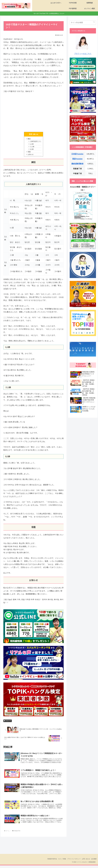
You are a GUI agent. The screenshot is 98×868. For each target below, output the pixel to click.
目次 (31, 134)
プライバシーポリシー (72, 861)
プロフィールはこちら (83, 45)
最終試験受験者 (77, 164)
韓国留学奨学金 (49, 861)
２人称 (32, 147)
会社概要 (94, 861)
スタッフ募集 (59, 861)
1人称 (32, 144)
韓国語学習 (8, 722)
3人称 (32, 150)
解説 (29, 139)
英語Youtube (77, 159)
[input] (83, 23)
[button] (94, 22)
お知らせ (30, 155)
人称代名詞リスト (36, 142)
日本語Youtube (77, 154)
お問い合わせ (85, 861)
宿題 (29, 152)
